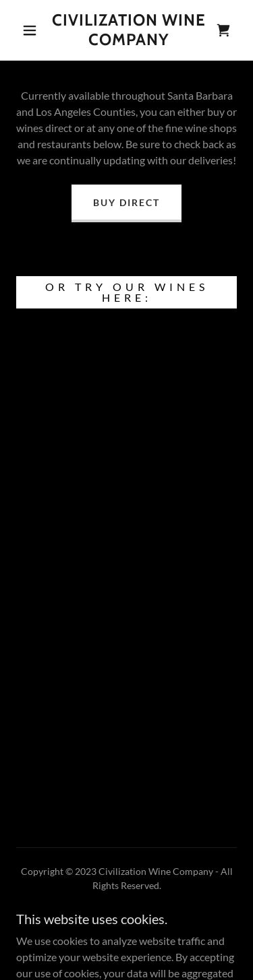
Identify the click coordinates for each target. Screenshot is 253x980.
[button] (30, 30)
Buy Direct (126, 202)
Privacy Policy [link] (127, 924)
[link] (129, 30)
